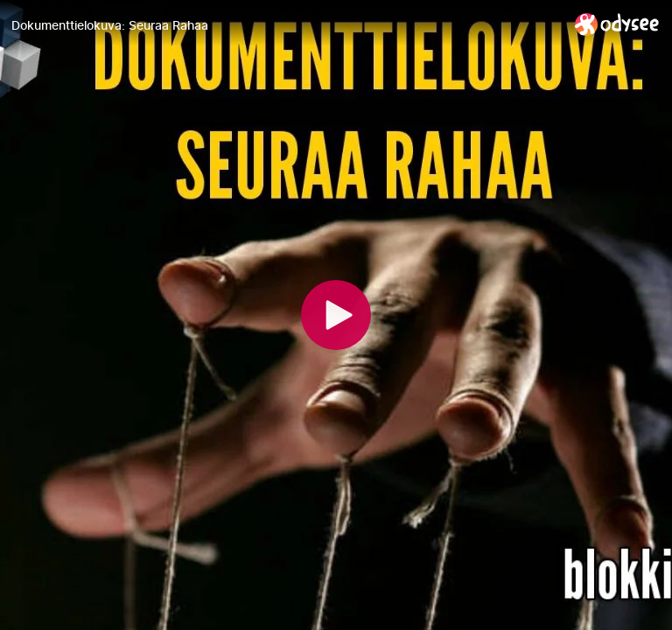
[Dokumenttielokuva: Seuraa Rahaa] (286, 25)
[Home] (617, 24)
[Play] (336, 315)
